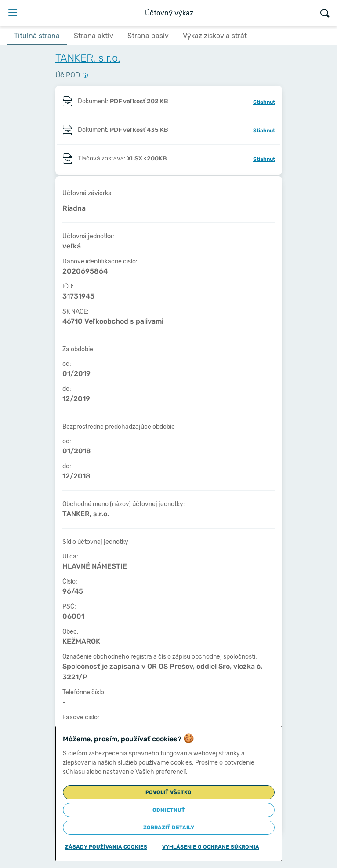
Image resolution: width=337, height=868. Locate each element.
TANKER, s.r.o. (88, 58)
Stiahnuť (264, 102)
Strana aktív (94, 36)
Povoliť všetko (168, 792)
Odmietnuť (169, 810)
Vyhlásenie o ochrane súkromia (211, 847)
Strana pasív (148, 36)
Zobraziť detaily (169, 828)
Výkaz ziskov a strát (215, 36)
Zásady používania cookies (106, 847)
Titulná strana (37, 36)
